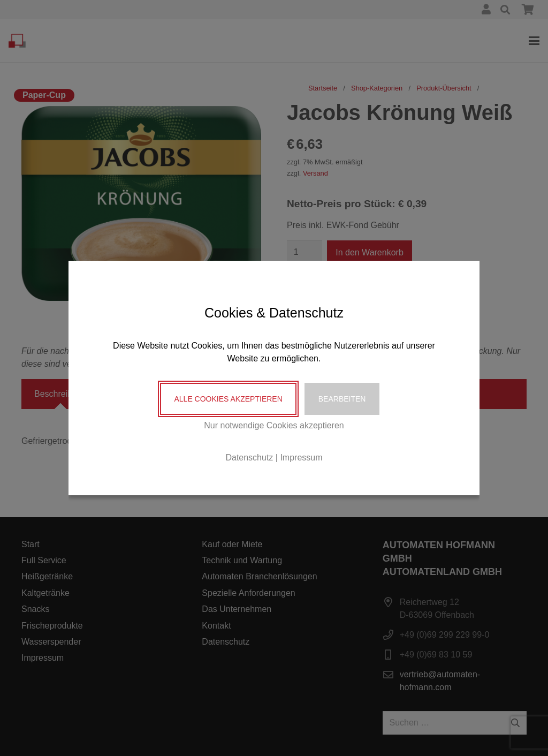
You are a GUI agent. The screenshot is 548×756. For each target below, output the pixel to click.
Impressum (301, 458)
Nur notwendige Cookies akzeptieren (274, 425)
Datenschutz (249, 458)
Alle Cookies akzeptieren (228, 399)
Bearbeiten (342, 399)
